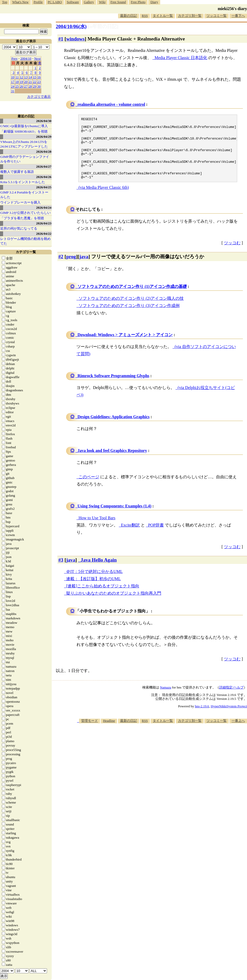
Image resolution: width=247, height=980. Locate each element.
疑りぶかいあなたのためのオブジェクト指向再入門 (114, 606)
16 (39, 77)
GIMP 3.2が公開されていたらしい (25, 213)
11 (17, 77)
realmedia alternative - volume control (111, 104)
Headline (109, 733)
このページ (89, 489)
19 (22, 82)
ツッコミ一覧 (217, 16)
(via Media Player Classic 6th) (104, 200)
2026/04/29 (44, 137)
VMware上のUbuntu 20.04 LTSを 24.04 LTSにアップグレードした (24, 144)
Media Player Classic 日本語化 (181, 58)
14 (30, 77)
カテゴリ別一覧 (190, 16)
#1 (61, 39)
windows (75, 39)
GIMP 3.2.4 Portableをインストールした (24, 195)
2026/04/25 (44, 187)
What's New (20, 2)
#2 (61, 269)
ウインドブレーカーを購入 (20, 202)
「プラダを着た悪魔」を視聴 (22, 218)
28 (30, 86)
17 (13, 82)
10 (13, 77)
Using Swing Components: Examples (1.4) (114, 518)
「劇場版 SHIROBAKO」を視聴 (24, 131)
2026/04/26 (44, 177)
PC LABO (55, 2)
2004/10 (26, 58)
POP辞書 (156, 537)
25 (17, 86)
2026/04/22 (44, 234)
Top (5, 2)
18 (17, 82)
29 (35, 86)
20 (26, 82)
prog (71, 269)
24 (13, 86)
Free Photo (138, 2)
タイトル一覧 (163, 16)
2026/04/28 (44, 152)
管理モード (90, 733)
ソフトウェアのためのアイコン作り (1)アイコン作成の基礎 (132, 299)
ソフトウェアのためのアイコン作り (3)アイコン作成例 (129, 318)
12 (22, 77)
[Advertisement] (198, 776)
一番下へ (238, 16)
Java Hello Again (99, 572)
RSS (145, 16)
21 (30, 82)
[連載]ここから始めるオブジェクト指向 (103, 598)
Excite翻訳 (130, 537)
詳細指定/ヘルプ (231, 700)
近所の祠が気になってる (19, 228)
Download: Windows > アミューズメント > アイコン (125, 347)
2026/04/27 (44, 167)
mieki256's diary (232, 9)
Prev (14, 58)
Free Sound (118, 2)
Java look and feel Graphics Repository (112, 463)
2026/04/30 (44, 121)
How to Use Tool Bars (97, 530)
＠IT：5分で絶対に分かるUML (94, 584)
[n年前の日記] (103, 26)
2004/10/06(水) (71, 26)
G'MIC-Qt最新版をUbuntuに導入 (24, 126)
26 (22, 86)
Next (37, 58)
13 (26, 77)
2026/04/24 (44, 208)
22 (35, 82)
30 (39, 86)
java (84, 269)
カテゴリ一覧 (26, 252)
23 (39, 82)
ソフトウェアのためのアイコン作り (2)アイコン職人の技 (131, 311)
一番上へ (238, 733)
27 (26, 86)
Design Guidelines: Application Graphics (114, 429)
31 (13, 91)
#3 (61, 572)
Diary (154, 2)
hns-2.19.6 (202, 719)
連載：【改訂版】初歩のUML (94, 591)
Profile (38, 2)
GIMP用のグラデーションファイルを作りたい (25, 159)
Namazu (165, 700)
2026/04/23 (44, 223)
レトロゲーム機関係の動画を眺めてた (25, 241)
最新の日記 (129, 16)
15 (35, 77)
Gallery (89, 2)
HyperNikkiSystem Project (229, 719)
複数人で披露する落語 (17, 172)
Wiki (102, 2)
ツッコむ (232, 255)
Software (73, 2)
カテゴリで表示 (39, 97)
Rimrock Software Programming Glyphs (113, 388)
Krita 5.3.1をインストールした (23, 182)
